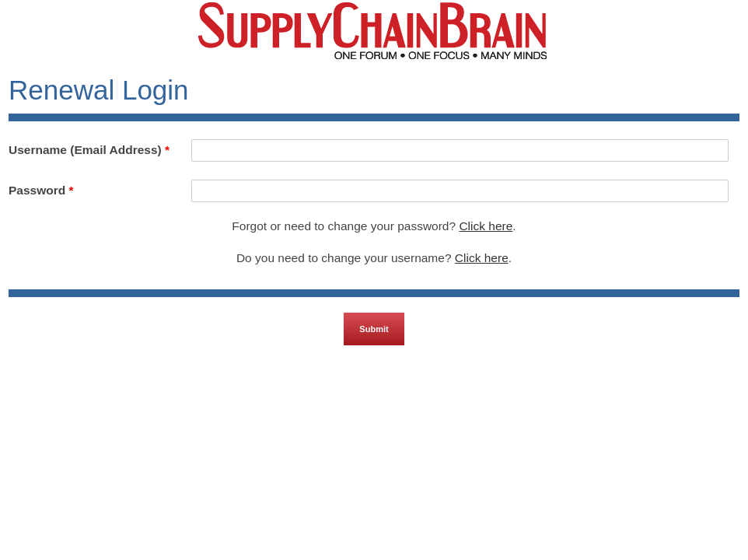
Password (41, 190)
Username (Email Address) (89, 150)
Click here (486, 226)
